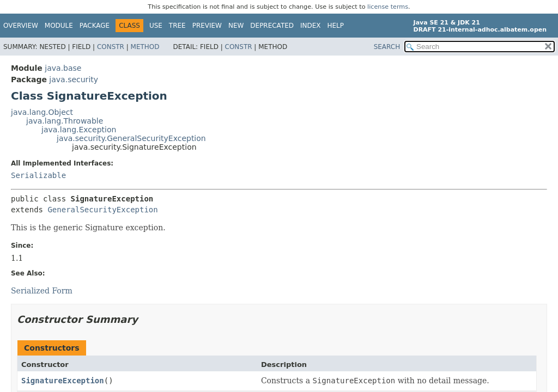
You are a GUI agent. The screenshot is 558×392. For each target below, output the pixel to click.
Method (145, 47)
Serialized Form (42, 291)
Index (311, 26)
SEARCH (387, 47)
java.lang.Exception (79, 130)
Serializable (38, 175)
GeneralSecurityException (102, 210)
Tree (177, 26)
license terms (388, 7)
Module (59, 26)
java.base (63, 68)
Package (95, 26)
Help (336, 26)
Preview (207, 26)
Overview (21, 26)
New (236, 26)
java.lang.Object (42, 112)
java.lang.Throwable (65, 121)
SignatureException (63, 381)
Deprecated (272, 26)
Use (156, 26)
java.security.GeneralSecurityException (131, 138)
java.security (74, 79)
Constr (111, 47)
